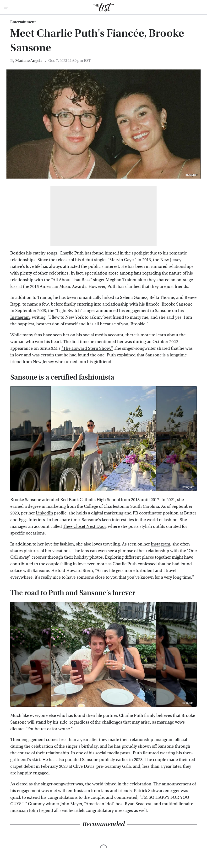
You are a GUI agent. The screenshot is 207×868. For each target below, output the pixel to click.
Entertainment (23, 22)
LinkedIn (44, 513)
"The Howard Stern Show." (87, 348)
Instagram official (171, 740)
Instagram (192, 175)
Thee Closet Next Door (84, 527)
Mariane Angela (29, 61)
